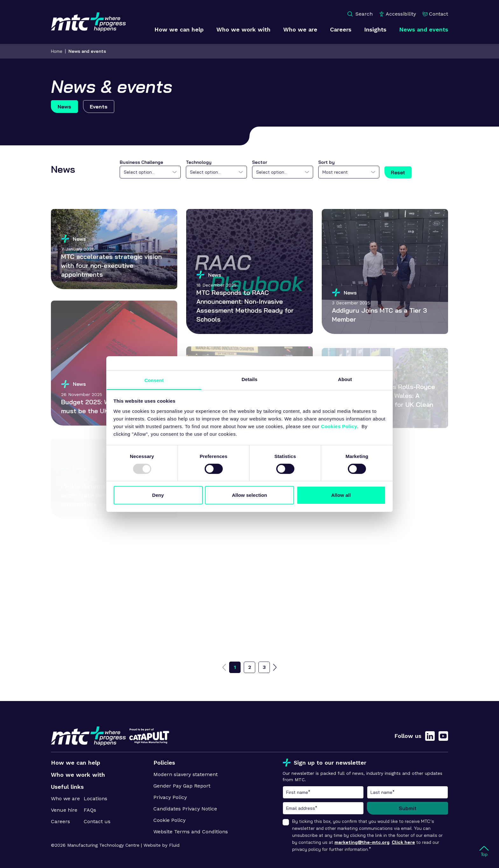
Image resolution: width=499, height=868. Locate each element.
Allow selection (250, 495)
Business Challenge (141, 162)
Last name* (408, 792)
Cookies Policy (339, 426)
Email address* (323, 808)
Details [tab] (250, 379)
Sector (260, 162)
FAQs (90, 810)
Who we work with (78, 775)
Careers (60, 821)
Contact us (97, 821)
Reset (398, 172)
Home (57, 51)
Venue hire (64, 810)
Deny (158, 495)
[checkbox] (286, 822)
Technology (199, 162)
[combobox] (150, 172)
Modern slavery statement (186, 774)
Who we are (65, 799)
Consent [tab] (154, 380)
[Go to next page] (275, 667)
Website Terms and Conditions (191, 832)
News (64, 107)
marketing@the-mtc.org (362, 842)
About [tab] (345, 379)
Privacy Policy (170, 797)
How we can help (76, 763)
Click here (403, 842)
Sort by (327, 162)
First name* (323, 792)
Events (99, 107)
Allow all (341, 495)
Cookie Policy (169, 820)
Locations (95, 799)
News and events (87, 51)
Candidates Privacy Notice (185, 809)
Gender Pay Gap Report (182, 786)
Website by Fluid (162, 845)
